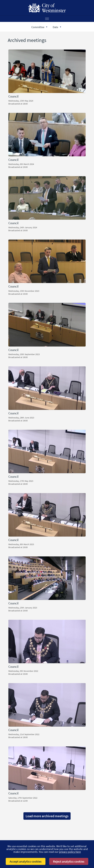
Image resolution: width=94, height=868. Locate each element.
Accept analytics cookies (26, 861)
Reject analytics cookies (69, 861)
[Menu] (47, 19)
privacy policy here (70, 852)
